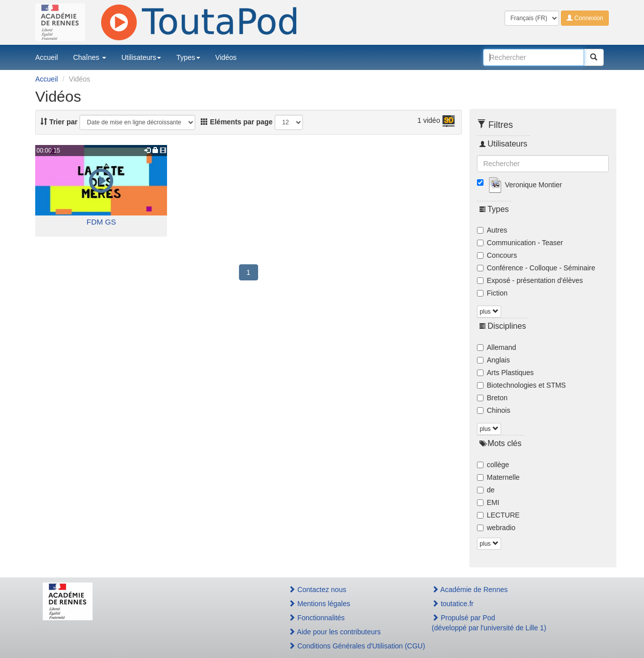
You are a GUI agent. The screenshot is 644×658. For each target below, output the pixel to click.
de (486, 490)
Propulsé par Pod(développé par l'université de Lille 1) (489, 623)
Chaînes (90, 57)
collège (493, 465)
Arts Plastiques (505, 373)
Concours (497, 255)
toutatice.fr (453, 604)
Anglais (494, 360)
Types (188, 57)
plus (489, 312)
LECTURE (498, 515)
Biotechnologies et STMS (521, 385)
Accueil (47, 57)
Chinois (494, 410)
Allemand (497, 347)
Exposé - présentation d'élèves (530, 280)
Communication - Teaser (520, 243)
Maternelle (498, 477)
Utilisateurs (141, 57)
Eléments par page (236, 122)
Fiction (492, 293)
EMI (488, 502)
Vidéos (226, 57)
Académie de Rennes (470, 590)
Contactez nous (317, 590)
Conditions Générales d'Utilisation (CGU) (349, 646)
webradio (496, 528)
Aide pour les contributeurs (335, 632)
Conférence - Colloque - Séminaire (536, 268)
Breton (492, 398)
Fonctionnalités (316, 618)
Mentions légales (319, 604)
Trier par (59, 122)
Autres (492, 230)
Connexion (585, 18)
